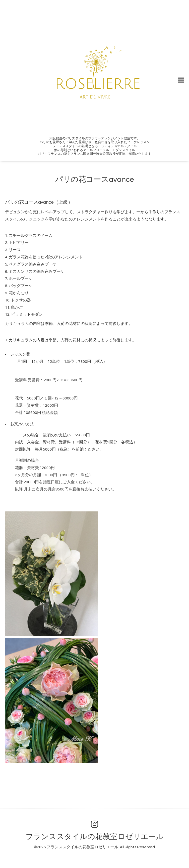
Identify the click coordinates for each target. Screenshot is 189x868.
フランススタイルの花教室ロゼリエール (95, 837)
